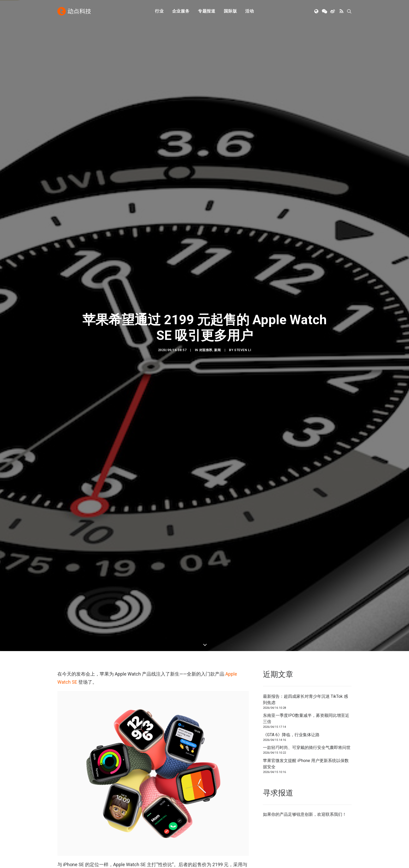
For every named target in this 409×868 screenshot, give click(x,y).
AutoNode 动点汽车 (303, 818)
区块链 (140, 825)
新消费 (140, 818)
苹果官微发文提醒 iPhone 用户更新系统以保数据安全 (306, 254)
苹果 (89, 630)
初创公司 (142, 796)
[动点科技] (74, 11)
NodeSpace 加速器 (303, 825)
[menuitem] (159, 11)
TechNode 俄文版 (301, 803)
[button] (317, 11)
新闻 (217, 100)
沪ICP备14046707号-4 (126, 858)
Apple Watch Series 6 (79, 363)
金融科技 (142, 811)
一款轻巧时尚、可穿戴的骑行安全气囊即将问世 (307, 237)
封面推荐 (206, 100)
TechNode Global (301, 811)
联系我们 (334, 304)
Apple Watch (70, 630)
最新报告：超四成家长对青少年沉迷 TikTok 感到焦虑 (305, 189)
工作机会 (218, 825)
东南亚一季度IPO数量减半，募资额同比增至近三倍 (306, 208)
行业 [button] (159, 11)
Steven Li (243, 100)
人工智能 (142, 803)
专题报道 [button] (207, 11)
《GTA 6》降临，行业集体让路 (291, 225)
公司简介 (218, 803)
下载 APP (218, 796)
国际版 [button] (230, 11)
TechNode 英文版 (301, 796)
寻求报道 (218, 811)
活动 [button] (250, 11)
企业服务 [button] (181, 11)
